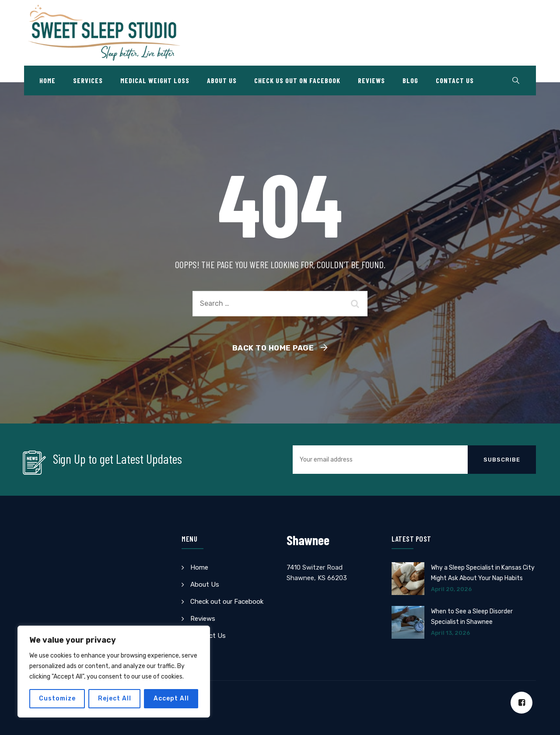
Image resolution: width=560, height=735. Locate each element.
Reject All (115, 698)
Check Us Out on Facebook (297, 80)
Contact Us (455, 80)
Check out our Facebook (227, 602)
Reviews (371, 80)
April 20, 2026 (451, 589)
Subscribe (502, 460)
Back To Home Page (273, 348)
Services (88, 80)
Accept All (171, 698)
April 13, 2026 (451, 633)
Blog (410, 80)
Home (47, 80)
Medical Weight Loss (155, 80)
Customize (57, 698)
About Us (222, 80)
